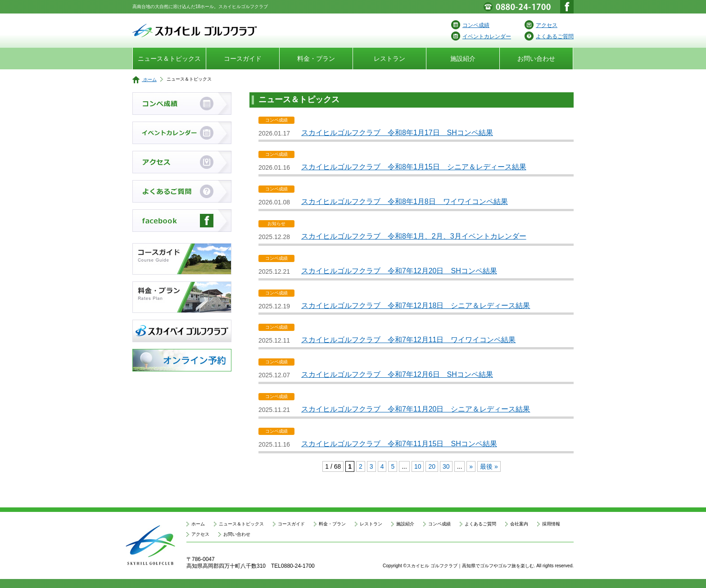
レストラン (389, 59)
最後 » (489, 466)
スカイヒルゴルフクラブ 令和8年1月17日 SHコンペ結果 (397, 133)
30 (446, 466)
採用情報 (551, 524)
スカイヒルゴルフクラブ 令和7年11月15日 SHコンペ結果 (399, 444)
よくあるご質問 (549, 36)
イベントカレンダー (481, 36)
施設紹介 (463, 59)
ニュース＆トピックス (169, 59)
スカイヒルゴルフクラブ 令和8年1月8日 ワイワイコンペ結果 (405, 201)
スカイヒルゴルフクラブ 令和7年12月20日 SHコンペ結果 (399, 271)
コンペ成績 (470, 25)
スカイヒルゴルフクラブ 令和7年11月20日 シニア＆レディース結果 (416, 409)
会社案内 (519, 524)
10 (418, 466)
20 (432, 466)
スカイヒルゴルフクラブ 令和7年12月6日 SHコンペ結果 (397, 374)
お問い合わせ (536, 59)
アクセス (541, 25)
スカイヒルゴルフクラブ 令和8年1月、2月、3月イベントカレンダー (414, 236)
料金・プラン (316, 59)
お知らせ (276, 224)
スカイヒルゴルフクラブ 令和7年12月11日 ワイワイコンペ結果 (409, 340)
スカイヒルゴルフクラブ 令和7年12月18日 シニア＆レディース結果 (416, 305)
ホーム (145, 79)
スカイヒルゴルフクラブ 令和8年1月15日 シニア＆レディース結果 (414, 167)
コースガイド (243, 59)
